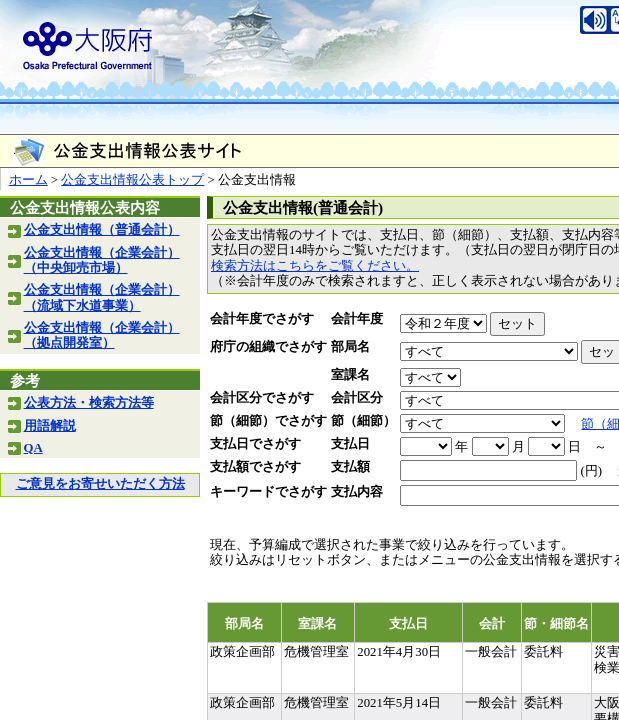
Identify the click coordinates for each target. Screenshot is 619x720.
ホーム (28, 180)
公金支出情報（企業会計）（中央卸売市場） (102, 260)
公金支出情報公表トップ (132, 180)
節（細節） (363, 421)
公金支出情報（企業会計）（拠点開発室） (102, 335)
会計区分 (357, 398)
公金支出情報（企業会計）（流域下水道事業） (102, 297)
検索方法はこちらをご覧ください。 (315, 266)
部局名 (350, 347)
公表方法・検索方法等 (89, 403)
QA (33, 448)
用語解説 (50, 426)
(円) (591, 471)
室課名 (350, 375)
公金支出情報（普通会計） (102, 230)
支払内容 (357, 492)
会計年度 (357, 319)
